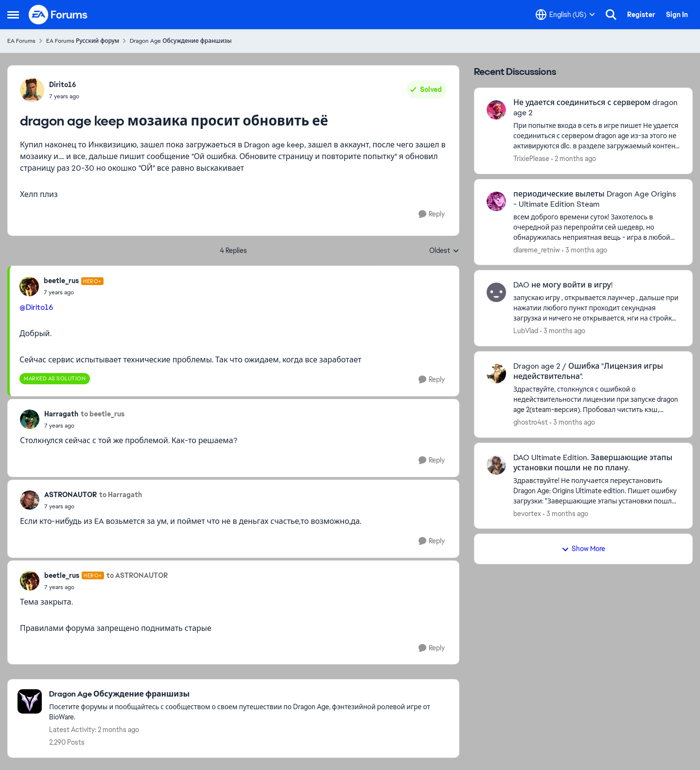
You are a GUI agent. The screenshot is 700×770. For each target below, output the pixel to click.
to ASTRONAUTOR (137, 575)
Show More (583, 549)
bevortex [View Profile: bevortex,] (527, 513)
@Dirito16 (36, 307)
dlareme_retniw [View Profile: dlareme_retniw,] (537, 250)
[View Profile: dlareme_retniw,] (496, 201)
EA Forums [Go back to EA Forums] (21, 41)
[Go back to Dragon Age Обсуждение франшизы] (249, 694)
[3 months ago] (585, 250)
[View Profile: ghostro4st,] (496, 374)
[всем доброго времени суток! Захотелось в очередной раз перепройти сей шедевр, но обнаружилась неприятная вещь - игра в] (597, 227)
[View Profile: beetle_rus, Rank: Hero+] (29, 287)
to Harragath (121, 495)
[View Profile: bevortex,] (496, 465)
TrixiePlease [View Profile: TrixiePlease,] (531, 159)
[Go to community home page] (58, 15)
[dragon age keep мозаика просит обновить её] (74, 292)
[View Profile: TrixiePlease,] (496, 110)
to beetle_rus (103, 414)
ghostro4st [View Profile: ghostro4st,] (531, 422)
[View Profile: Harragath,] (30, 419)
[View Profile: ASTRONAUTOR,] (30, 500)
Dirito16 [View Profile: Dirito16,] (63, 85)
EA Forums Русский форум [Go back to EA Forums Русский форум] (83, 41)
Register (641, 15)
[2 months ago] (574, 159)
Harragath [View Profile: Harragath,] (61, 414)
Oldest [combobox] (444, 251)
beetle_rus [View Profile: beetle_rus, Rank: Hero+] (61, 281)
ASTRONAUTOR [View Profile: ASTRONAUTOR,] (70, 495)
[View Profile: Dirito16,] (32, 90)
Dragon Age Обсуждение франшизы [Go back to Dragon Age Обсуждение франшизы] (181, 41)
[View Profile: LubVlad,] (496, 292)
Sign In (677, 15)
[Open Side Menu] (13, 15)
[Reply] (432, 214)
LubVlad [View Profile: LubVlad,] (526, 331)
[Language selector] (565, 15)
